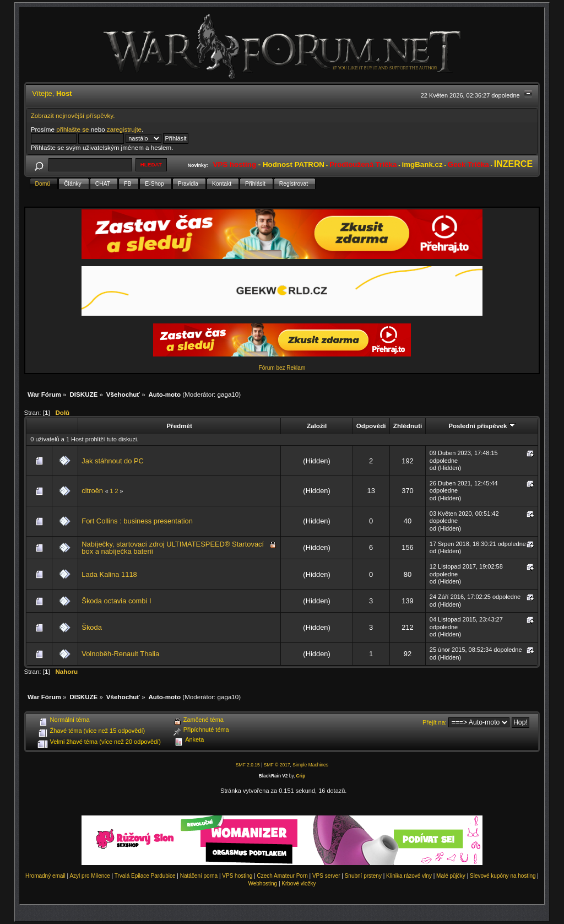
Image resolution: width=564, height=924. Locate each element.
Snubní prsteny (363, 876)
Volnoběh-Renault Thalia (120, 654)
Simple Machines (310, 765)
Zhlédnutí (408, 426)
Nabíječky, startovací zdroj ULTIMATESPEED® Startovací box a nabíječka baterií (173, 548)
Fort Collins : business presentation (137, 521)
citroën (92, 491)
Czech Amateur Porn (283, 876)
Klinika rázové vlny (409, 876)
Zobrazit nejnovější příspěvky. (73, 115)
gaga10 (228, 394)
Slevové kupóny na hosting (503, 876)
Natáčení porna (199, 876)
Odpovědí (371, 426)
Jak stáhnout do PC (113, 461)
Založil (317, 426)
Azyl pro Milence (90, 876)
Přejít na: (435, 722)
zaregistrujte (124, 129)
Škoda (92, 627)
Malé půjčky (451, 876)
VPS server (326, 876)
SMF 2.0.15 (248, 765)
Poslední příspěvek (482, 426)
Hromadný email (45, 876)
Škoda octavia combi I (116, 601)
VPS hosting (237, 876)
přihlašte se (72, 129)
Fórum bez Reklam (282, 368)
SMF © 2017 (277, 765)
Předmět (179, 426)
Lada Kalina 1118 (109, 574)
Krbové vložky (299, 884)
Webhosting (262, 884)
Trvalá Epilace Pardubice (145, 876)
